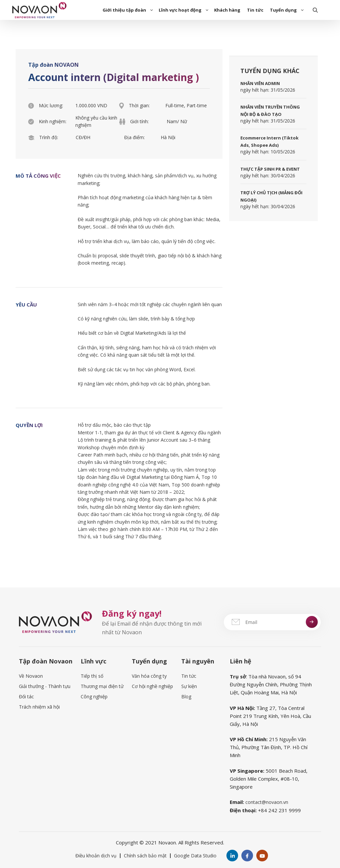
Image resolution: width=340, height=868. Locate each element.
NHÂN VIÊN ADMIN (260, 83)
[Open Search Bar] (315, 10)
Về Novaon (31, 676)
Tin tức (255, 10)
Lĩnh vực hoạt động (185, 10)
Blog (186, 696)
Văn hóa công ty (149, 676)
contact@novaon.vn (267, 802)
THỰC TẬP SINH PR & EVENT (270, 169)
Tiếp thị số (92, 676)
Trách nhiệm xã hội (39, 707)
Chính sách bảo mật (145, 856)
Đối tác (26, 696)
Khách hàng (227, 10)
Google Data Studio (195, 856)
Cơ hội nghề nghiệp (152, 686)
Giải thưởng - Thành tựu (45, 686)
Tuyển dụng (288, 10)
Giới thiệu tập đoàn (129, 10)
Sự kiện (189, 686)
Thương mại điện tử (102, 686)
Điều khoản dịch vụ (96, 856)
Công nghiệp (94, 696)
